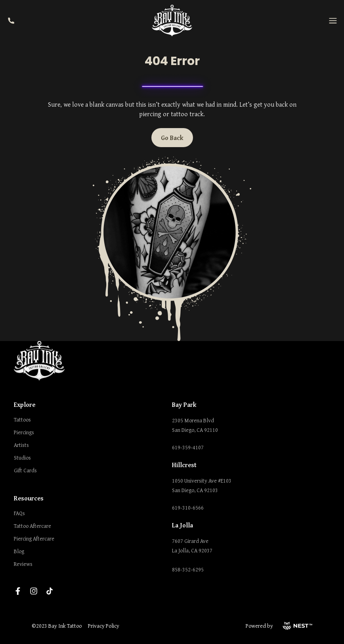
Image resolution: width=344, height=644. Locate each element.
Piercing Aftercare (34, 539)
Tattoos (22, 420)
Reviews (23, 564)
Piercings (24, 432)
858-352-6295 (188, 569)
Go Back (172, 138)
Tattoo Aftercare (32, 526)
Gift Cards (25, 470)
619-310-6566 (188, 508)
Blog (19, 551)
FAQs (19, 513)
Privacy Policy (104, 626)
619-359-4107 (188, 447)
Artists (21, 445)
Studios (22, 458)
